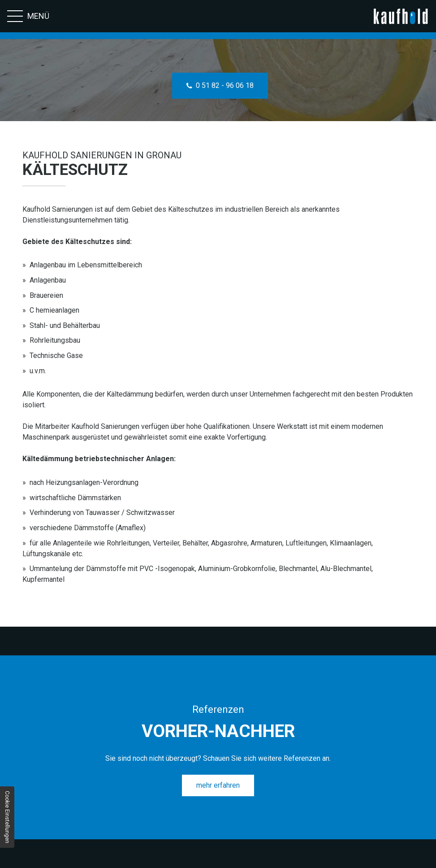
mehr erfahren (218, 785)
